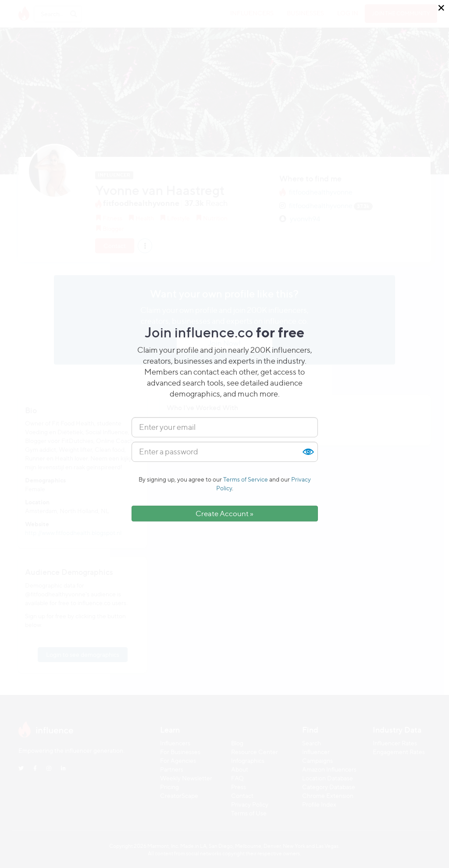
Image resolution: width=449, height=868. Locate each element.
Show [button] (308, 452)
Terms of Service (246, 479)
